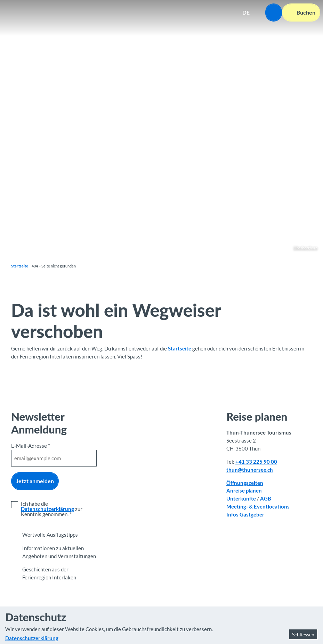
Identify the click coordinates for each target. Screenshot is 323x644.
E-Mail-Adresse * (31, 446)
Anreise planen (244, 491)
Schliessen (303, 634)
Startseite (20, 266)
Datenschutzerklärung (47, 509)
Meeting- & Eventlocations (258, 506)
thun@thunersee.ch (250, 470)
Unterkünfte (241, 498)
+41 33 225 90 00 (256, 462)
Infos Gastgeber (245, 514)
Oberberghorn (305, 248)
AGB (266, 498)
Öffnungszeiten (245, 483)
